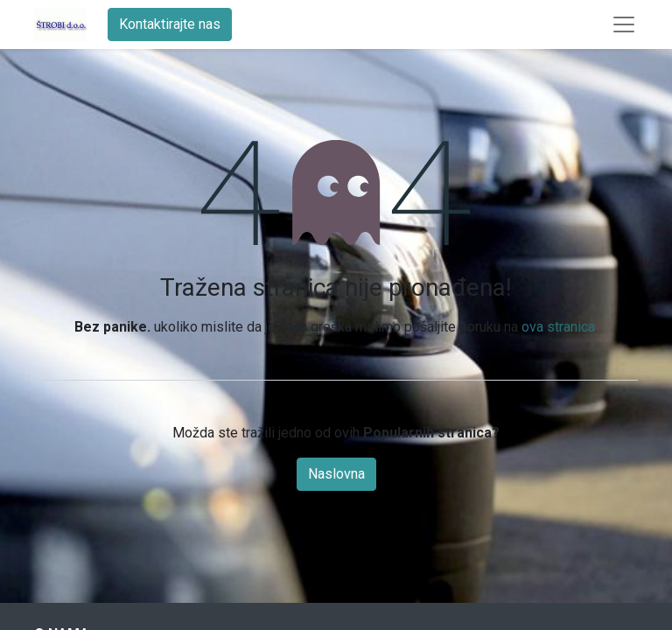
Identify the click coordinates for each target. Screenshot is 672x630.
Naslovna (336, 474)
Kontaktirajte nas (170, 24)
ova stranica (558, 327)
